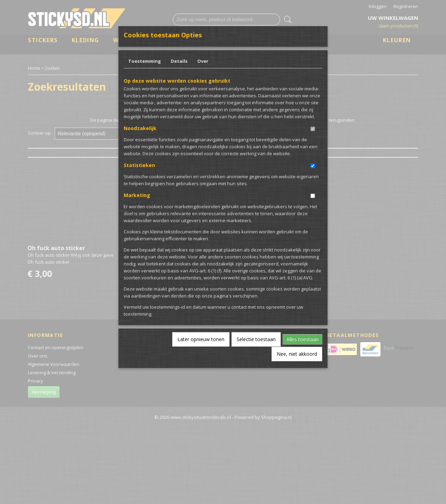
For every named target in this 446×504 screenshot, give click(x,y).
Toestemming (145, 61)
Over (203, 61)
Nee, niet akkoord (297, 354)
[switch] (313, 129)
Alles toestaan (302, 339)
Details (179, 61)
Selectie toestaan (256, 339)
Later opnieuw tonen (201, 339)
